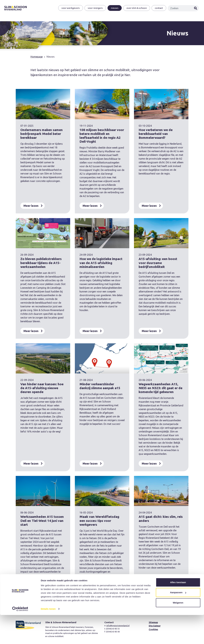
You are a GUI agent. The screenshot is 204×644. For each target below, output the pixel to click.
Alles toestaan (178, 611)
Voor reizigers (95, 8)
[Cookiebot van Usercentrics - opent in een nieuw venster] (20, 638)
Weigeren (178, 632)
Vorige (79, 603)
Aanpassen (178, 621)
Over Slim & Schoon (136, 8)
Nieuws (114, 8)
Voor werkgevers (70, 8)
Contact (159, 8)
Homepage (37, 57)
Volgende (124, 603)
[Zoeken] (181, 9)
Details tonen (48, 638)
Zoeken (195, 9)
